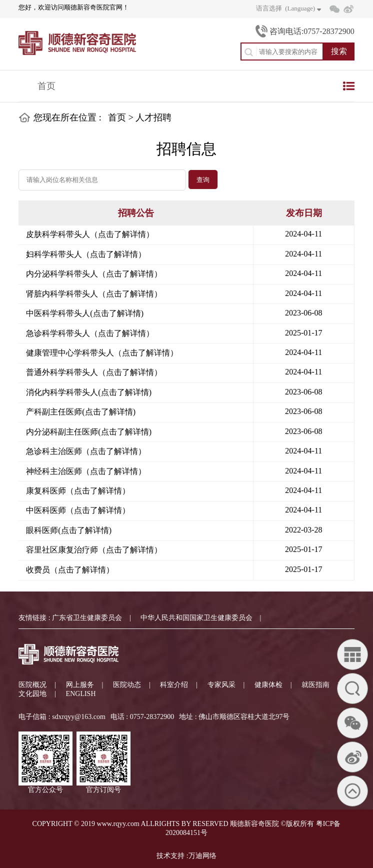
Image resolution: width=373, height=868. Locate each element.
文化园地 (32, 694)
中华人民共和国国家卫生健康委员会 (196, 618)
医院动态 (127, 685)
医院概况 (32, 685)
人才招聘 (153, 117)
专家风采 (221, 685)
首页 (46, 86)
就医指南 (315, 685)
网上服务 (80, 685)
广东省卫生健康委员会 (87, 618)
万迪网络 (202, 856)
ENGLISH (81, 694)
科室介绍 (174, 685)
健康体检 (268, 685)
